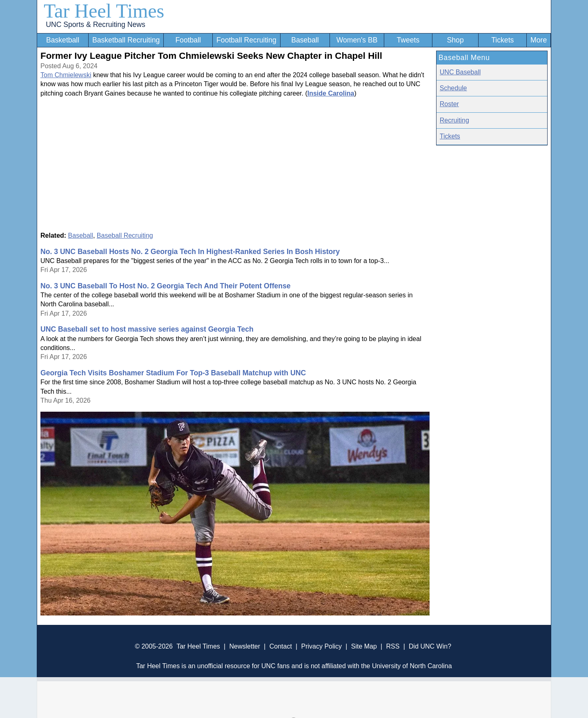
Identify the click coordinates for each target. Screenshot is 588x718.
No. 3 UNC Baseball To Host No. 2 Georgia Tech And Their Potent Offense (166, 286)
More (539, 40)
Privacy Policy (321, 646)
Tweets (408, 40)
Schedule (453, 88)
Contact (281, 646)
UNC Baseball (460, 72)
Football (188, 40)
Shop (455, 40)
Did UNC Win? (430, 646)
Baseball (305, 40)
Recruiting (454, 120)
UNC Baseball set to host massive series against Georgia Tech (147, 329)
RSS (393, 646)
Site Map (364, 646)
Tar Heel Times (104, 11)
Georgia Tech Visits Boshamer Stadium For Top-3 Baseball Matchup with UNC (173, 373)
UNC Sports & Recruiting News (95, 25)
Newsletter (245, 646)
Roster (449, 104)
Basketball (63, 40)
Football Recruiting (246, 40)
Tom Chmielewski (66, 75)
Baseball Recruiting (125, 235)
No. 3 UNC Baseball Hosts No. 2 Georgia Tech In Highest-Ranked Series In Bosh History (190, 252)
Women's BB (357, 40)
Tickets (502, 40)
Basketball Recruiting (126, 40)
